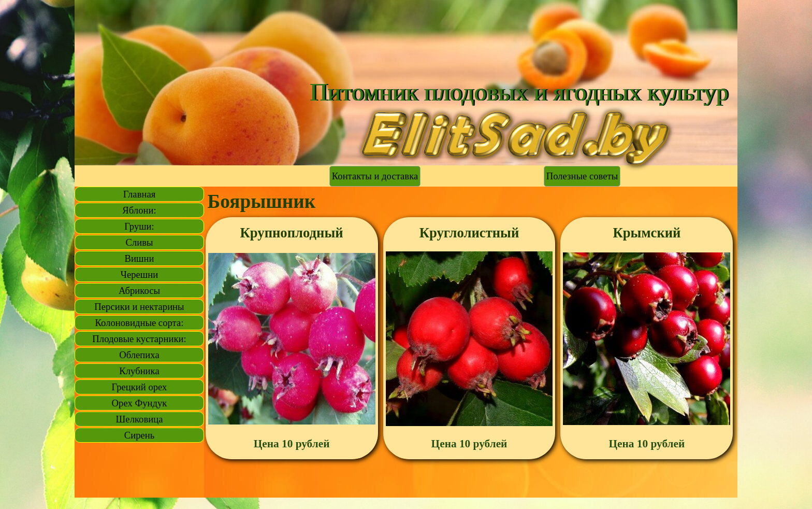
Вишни (140, 258)
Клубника (139, 371)
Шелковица (140, 419)
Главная (140, 194)
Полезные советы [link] (582, 176)
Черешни (139, 274)
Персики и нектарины (139, 307)
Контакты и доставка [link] (375, 176)
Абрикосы (139, 291)
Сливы (139, 242)
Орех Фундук (140, 403)
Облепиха (139, 355)
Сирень (140, 435)
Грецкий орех (140, 387)
